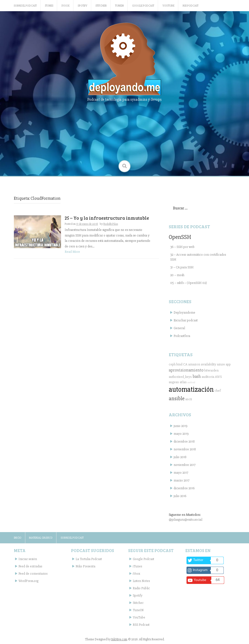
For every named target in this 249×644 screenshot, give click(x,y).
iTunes (49, 6)
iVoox (66, 6)
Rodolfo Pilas (111, 224)
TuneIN (119, 6)
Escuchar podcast (186, 320)
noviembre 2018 (185, 449)
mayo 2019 (181, 434)
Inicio (18, 538)
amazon (194, 364)
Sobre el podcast (25, 6)
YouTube (168, 6)
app (228, 364)
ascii (189, 399)
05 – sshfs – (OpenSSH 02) (189, 283)
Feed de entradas (30, 566)
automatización (191, 390)
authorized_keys (180, 377)
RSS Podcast (191, 6)
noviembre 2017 (185, 465)
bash (197, 376)
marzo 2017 (182, 480)
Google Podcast (143, 6)
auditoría (208, 377)
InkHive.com (119, 639)
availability (209, 364)
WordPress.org (28, 581)
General (179, 328)
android (191, 382)
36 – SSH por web (182, 247)
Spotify (83, 6)
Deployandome (184, 313)
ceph (172, 364)
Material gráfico (41, 538)
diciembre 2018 (184, 441)
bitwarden (211, 370)
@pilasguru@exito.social (186, 520)
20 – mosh (177, 275)
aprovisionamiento (186, 370)
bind (179, 364)
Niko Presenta (85, 566)
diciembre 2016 (184, 488)
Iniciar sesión (28, 559)
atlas (183, 382)
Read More (72, 252)
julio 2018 (180, 457)
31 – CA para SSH (182, 267)
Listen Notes (141, 581)
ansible (177, 399)
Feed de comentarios (33, 574)
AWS (218, 377)
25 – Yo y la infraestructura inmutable (107, 218)
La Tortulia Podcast (89, 559)
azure (221, 364)
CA (185, 364)
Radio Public (141, 588)
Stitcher (101, 6)
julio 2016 (180, 496)
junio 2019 (181, 426)
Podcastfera (182, 336)
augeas (174, 382)
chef (218, 391)
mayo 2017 (181, 473)
